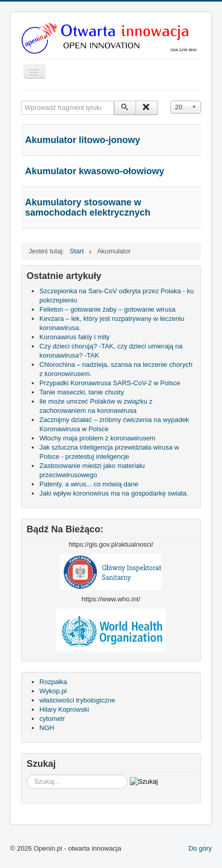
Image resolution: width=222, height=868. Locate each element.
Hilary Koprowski (64, 709)
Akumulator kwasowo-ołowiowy (95, 171)
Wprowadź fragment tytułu (21, 101)
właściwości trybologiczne (77, 700)
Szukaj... (27, 775)
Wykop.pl (53, 691)
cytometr (52, 719)
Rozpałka (53, 682)
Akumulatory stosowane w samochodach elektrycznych (88, 207)
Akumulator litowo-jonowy (83, 140)
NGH (47, 728)
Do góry (200, 848)
